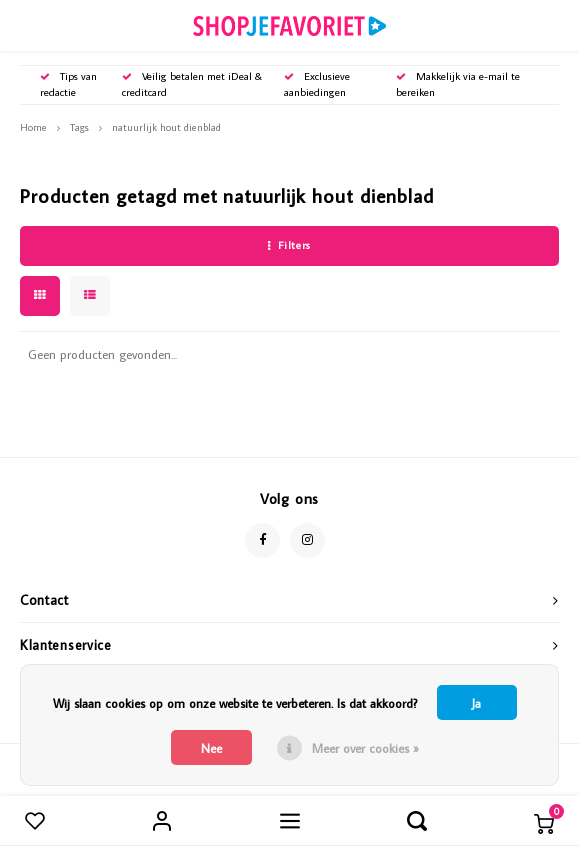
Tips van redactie (68, 84)
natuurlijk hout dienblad (166, 127)
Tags (79, 127)
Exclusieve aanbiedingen (317, 84)
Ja (476, 703)
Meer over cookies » (365, 748)
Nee (211, 748)
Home (33, 127)
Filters (289, 245)
